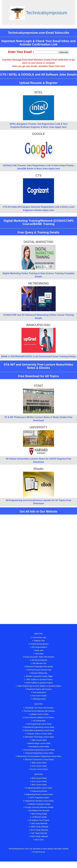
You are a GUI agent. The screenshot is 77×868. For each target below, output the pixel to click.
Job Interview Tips (38, 663)
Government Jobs (38, 637)
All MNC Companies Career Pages (38, 676)
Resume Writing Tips (38, 673)
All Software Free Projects (39, 820)
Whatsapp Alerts (39, 699)
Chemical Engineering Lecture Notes (38, 753)
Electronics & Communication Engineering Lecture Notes (38, 756)
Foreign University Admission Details (38, 807)
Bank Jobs (38, 650)
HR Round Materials (38, 660)
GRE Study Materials (38, 823)
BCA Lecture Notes (38, 785)
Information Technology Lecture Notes (39, 737)
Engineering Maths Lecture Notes (39, 788)
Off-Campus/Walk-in (38, 647)
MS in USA (38, 840)
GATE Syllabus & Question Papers (38, 683)
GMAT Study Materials (39, 836)
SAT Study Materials (38, 833)
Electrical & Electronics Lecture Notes (38, 759)
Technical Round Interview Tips (38, 670)
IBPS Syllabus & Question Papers (39, 679)
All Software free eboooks (39, 811)
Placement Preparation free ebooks (38, 667)
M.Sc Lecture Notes (38, 766)
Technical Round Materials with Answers (39, 711)
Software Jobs (38, 641)
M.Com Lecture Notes (38, 769)
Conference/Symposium (38, 644)
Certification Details (38, 817)
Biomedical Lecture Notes (39, 747)
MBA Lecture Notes (38, 740)
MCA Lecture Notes (38, 778)
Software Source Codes (39, 714)
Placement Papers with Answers (39, 689)
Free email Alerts (38, 692)
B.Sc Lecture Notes (38, 781)
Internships (38, 654)
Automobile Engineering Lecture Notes (39, 730)
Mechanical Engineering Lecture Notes (38, 727)
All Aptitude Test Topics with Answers (38, 708)
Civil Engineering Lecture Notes (38, 724)
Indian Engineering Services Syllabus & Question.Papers (38, 686)
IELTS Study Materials (38, 830)
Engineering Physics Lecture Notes (39, 794)
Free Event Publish (38, 696)
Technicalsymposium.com (18, 849)
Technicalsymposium (47, 13)
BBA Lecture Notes (38, 763)
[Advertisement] (39, 534)
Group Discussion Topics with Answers (38, 657)
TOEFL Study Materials (38, 827)
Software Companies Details (38, 804)
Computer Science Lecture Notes (38, 734)
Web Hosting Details (38, 814)
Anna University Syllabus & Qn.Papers (38, 717)
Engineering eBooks (38, 791)
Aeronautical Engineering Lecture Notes (39, 750)
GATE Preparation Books (38, 798)
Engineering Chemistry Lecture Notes (38, 801)
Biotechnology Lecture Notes (38, 743)
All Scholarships (39, 721)
